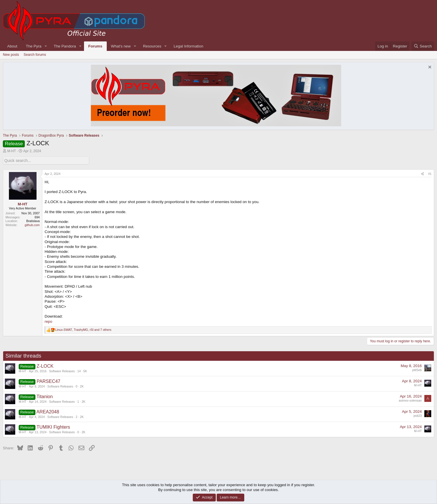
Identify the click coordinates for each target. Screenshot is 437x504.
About (12, 46)
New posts (11, 55)
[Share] (422, 174)
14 (79, 371)
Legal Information (189, 46)
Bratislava (33, 221)
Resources (152, 46)
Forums (95, 46)
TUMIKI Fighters (53, 427)
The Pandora (65, 46)
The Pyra (34, 46)
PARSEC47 (48, 381)
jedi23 (418, 415)
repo (48, 321)
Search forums (35, 55)
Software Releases (62, 371)
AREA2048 (48, 412)
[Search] (423, 46)
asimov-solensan (410, 400)
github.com (32, 225)
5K (85, 371)
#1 (430, 173)
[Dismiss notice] (429, 68)
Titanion (45, 396)
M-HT (12, 151)
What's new (121, 46)
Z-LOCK (45, 366)
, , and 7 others (83, 329)
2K (82, 386)
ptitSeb (417, 370)
